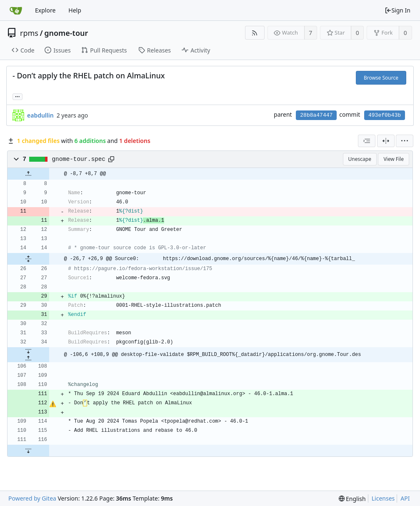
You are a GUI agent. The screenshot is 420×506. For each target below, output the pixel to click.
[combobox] (367, 141)
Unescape (360, 159)
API (405, 498)
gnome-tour (66, 33)
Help (75, 10)
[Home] (16, 10)
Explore (45, 10)
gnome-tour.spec (79, 159)
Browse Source (381, 78)
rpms (29, 33)
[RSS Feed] (255, 33)
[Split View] (386, 141)
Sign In (397, 10)
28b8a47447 (316, 115)
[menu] (405, 141)
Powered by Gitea (32, 498)
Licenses (383, 498)
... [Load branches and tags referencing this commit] (17, 96)
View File (394, 159)
